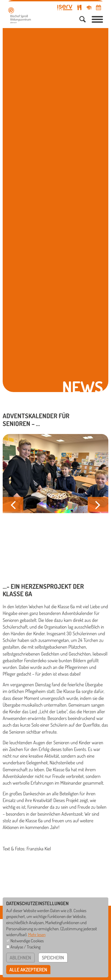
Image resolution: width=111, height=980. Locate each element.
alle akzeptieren (28, 970)
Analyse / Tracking (25, 947)
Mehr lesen (37, 934)
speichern (53, 958)
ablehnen (20, 958)
